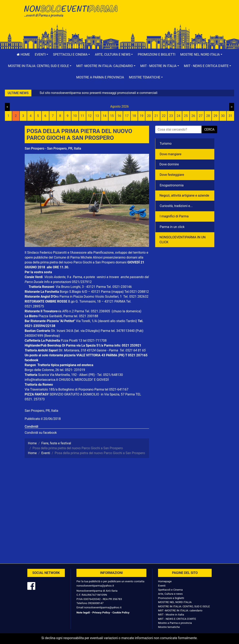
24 (178, 116)
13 (97, 116)
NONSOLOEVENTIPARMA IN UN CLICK (183, 240)
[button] (42, 55)
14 (105, 116)
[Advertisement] (168, 17)
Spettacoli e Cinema (170, 590)
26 (193, 116)
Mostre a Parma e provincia (100, 77)
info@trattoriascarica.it (41, 380)
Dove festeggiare (172, 175)
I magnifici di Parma (174, 216)
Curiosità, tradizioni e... (176, 206)
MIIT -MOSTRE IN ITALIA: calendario (180, 610)
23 (171, 116)
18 (134, 116)
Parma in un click (172, 227)
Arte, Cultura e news (170, 594)
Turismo (166, 144)
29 (216, 116)
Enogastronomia (172, 185)
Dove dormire (169, 164)
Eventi (162, 586)
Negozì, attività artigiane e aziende (184, 195)
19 (142, 116)
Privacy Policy (101, 612)
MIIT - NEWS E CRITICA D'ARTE (177, 619)
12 (90, 116)
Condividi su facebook (41, 433)
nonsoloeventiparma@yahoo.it (95, 586)
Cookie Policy (121, 612)
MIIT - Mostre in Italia (171, 614)
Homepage (165, 581)
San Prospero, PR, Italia (41, 411)
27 (201, 116)
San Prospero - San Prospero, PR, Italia (53, 148)
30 (223, 116)
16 (119, 116)
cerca (209, 129)
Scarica (44, 375)
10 (75, 116)
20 (149, 116)
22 (164, 116)
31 (230, 116)
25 (186, 116)
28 (208, 116)
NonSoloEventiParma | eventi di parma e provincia (71, 12)
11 (82, 116)
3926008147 (96, 603)
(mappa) (118, 292)
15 (112, 116)
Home (23, 54)
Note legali (83, 612)
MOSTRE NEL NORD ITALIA (175, 602)
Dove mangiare (171, 154)
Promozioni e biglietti (157, 54)
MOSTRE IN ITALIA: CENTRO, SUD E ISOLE (184, 606)
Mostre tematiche (169, 627)
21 (156, 116)
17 (127, 116)
